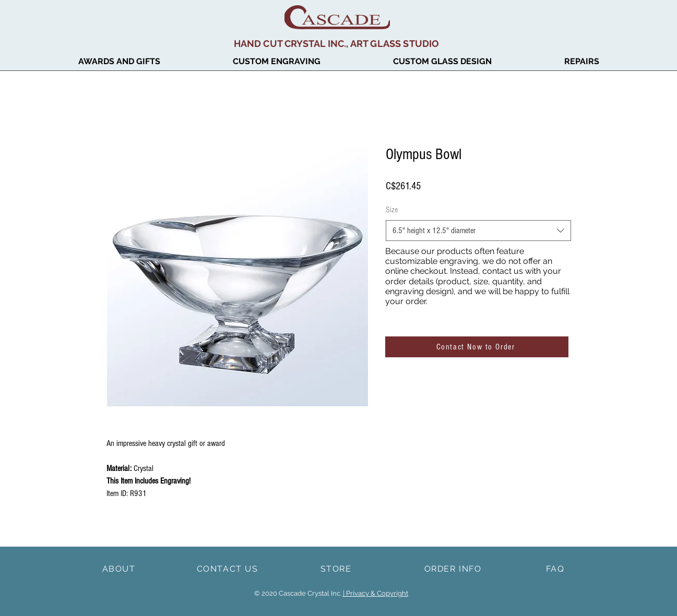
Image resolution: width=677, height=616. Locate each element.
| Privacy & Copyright (376, 593)
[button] (120, 62)
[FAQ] (556, 569)
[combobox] (478, 231)
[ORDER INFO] (454, 569)
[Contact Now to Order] (477, 347)
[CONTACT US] (229, 569)
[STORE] (337, 569)
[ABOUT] (120, 569)
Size (392, 210)
